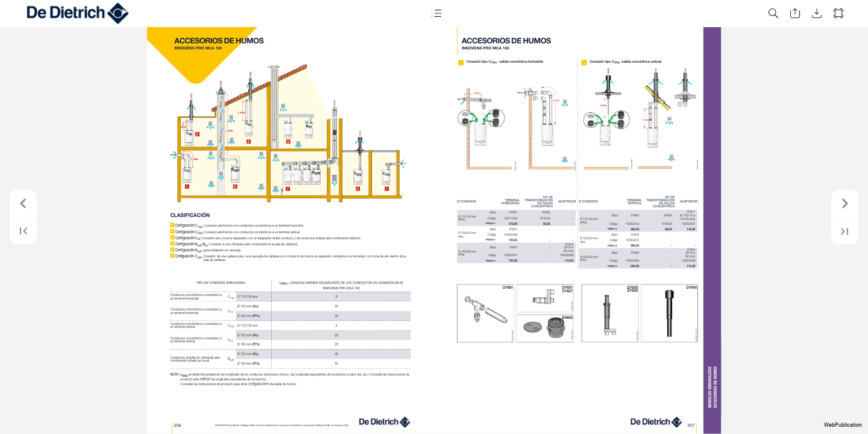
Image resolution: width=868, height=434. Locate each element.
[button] (436, 14)
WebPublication (843, 425)
